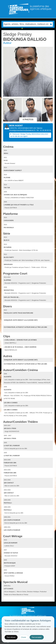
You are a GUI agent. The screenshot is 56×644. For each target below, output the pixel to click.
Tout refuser (11, 637)
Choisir (24, 637)
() (38, 128)
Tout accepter (37, 637)
